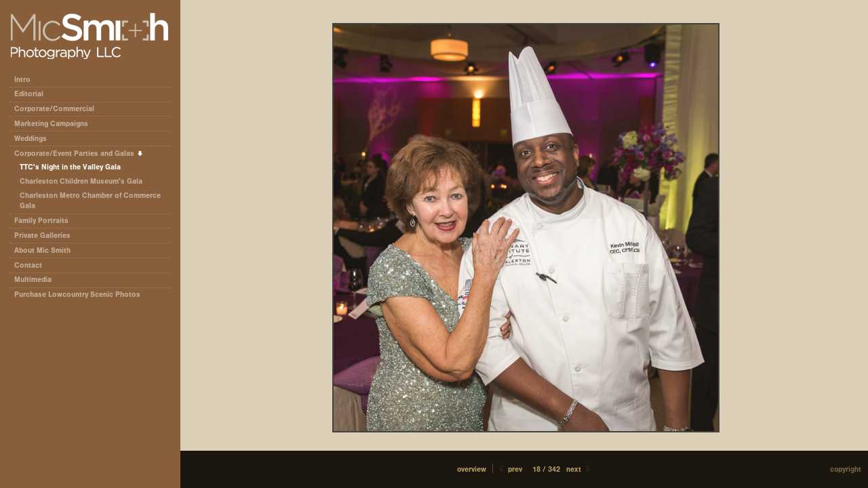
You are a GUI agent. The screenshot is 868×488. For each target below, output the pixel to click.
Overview (472, 469)
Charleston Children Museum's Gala (81, 181)
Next (579, 469)
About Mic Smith (42, 250)
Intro (22, 80)
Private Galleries (42, 236)
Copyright (846, 469)
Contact (28, 265)
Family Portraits (41, 221)
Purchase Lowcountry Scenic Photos (77, 294)
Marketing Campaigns (51, 124)
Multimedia (33, 280)
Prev (510, 469)
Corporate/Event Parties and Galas (79, 154)
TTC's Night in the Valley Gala (70, 167)
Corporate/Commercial (59, 109)
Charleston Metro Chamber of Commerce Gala (90, 201)
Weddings (31, 139)
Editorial (34, 94)
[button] (472, 469)
